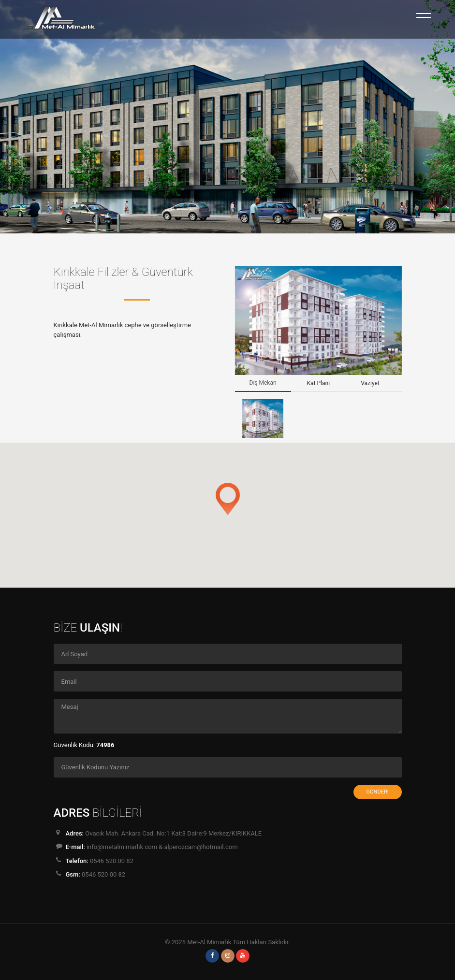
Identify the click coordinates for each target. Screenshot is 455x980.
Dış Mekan (263, 383)
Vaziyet (370, 383)
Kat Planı (319, 383)
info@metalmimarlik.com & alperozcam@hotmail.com (162, 847)
